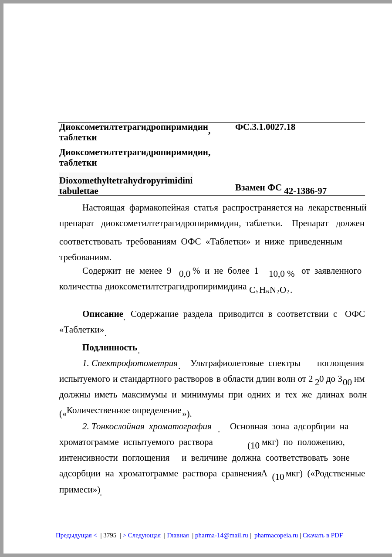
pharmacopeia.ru (276, 535)
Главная (178, 535)
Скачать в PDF (323, 535)
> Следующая (141, 535)
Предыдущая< (76, 535)
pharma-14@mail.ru (222, 535)
